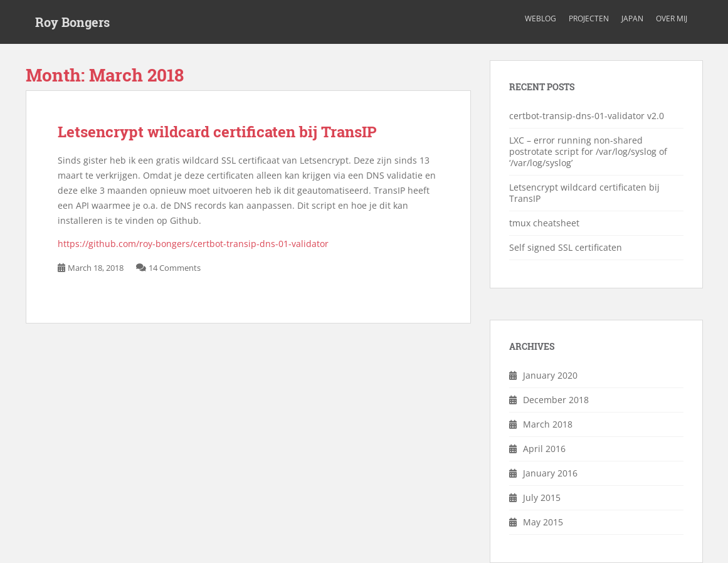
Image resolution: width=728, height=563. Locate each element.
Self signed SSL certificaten (566, 247)
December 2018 (556, 400)
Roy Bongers (72, 22)
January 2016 (550, 473)
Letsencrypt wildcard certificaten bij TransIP (217, 132)
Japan (632, 18)
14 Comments (175, 268)
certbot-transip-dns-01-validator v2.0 (587, 116)
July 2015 (542, 497)
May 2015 (543, 522)
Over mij (672, 18)
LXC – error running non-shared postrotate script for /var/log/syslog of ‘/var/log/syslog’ (588, 151)
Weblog (541, 18)
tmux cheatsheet (544, 223)
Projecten (589, 18)
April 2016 (544, 449)
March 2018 (548, 424)
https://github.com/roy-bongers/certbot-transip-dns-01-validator (193, 244)
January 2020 (550, 375)
